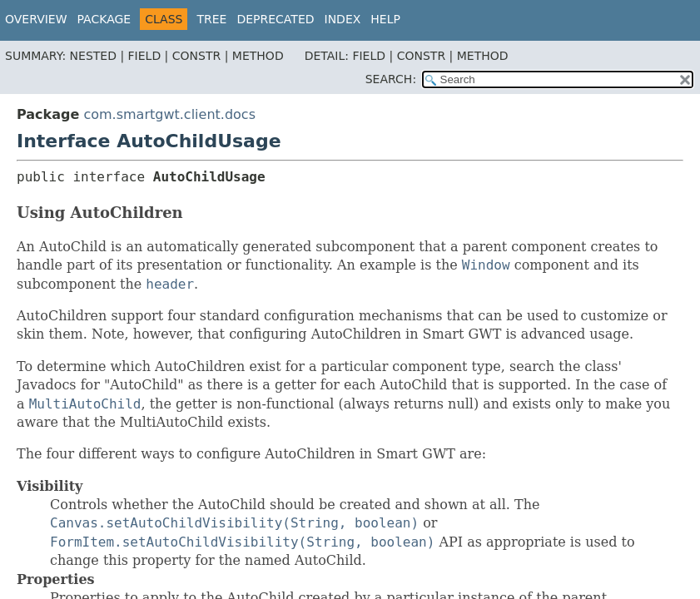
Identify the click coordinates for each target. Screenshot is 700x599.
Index (343, 19)
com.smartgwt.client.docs (169, 114)
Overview (36, 19)
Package (104, 19)
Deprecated (275, 19)
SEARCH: (391, 79)
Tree (211, 19)
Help (385, 19)
